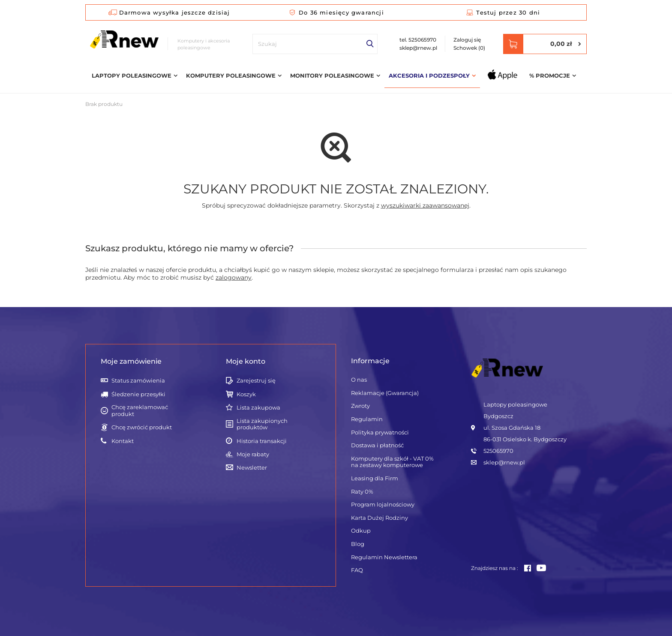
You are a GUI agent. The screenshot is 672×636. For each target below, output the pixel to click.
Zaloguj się (467, 40)
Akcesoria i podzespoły (429, 75)
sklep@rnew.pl (418, 48)
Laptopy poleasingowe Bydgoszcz (515, 410)
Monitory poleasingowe (332, 75)
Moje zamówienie (131, 361)
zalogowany (234, 277)
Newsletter (252, 468)
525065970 (498, 451)
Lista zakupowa (258, 408)
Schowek (469, 48)
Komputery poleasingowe (231, 75)
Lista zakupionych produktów (262, 424)
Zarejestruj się (256, 381)
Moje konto (246, 361)
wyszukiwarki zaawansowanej (425, 205)
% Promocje (550, 75)
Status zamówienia (138, 381)
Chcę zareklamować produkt (140, 411)
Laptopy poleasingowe (132, 75)
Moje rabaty (253, 454)
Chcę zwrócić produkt (142, 427)
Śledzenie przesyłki (138, 394)
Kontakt (123, 441)
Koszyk (246, 394)
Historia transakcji (262, 441)
